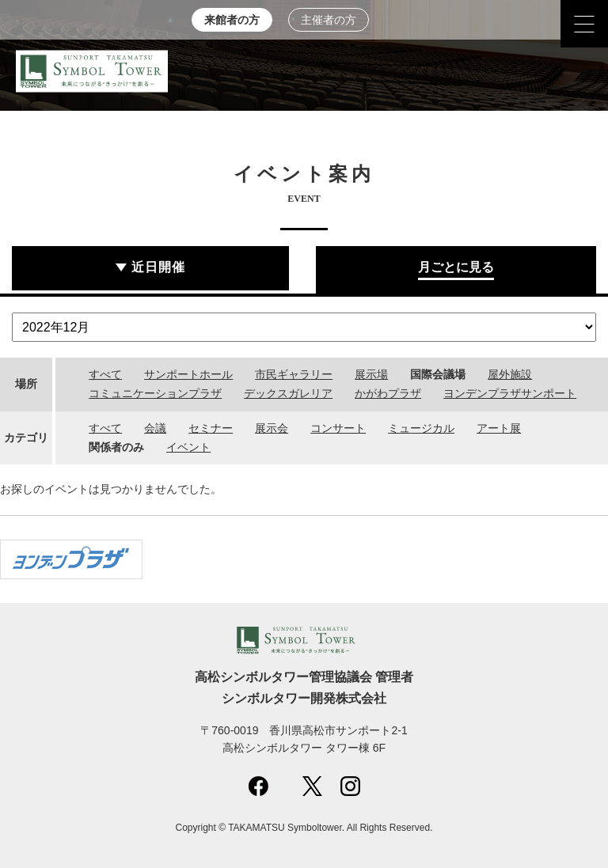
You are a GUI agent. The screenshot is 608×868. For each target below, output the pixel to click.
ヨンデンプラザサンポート (510, 393)
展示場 (371, 374)
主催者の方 (329, 20)
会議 (155, 428)
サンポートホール (188, 374)
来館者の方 (232, 20)
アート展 (499, 428)
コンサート (338, 428)
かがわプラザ (388, 393)
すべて (105, 374)
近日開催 (158, 267)
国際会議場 (438, 374)
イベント (188, 447)
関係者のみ (116, 447)
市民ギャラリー (294, 374)
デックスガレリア (288, 393)
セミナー (211, 428)
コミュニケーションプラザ (155, 393)
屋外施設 (510, 374)
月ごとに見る (456, 267)
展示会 (272, 428)
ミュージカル (421, 428)
